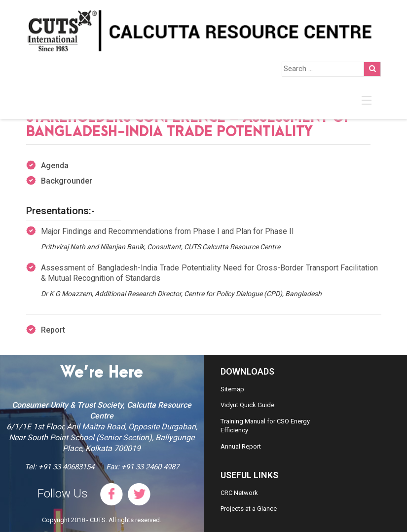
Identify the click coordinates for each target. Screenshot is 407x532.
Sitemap (232, 389)
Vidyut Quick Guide (247, 405)
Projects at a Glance (249, 509)
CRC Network (239, 493)
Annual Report (241, 446)
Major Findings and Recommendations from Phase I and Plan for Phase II (167, 231)
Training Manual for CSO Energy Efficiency (265, 426)
